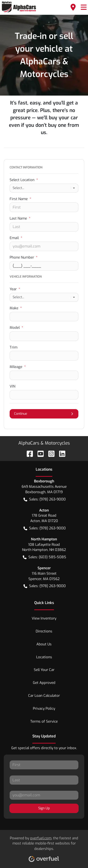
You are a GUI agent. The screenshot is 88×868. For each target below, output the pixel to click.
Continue (44, 414)
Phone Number (24, 257)
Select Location (24, 180)
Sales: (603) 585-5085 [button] (44, 557)
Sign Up (44, 808)
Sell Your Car (44, 670)
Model (16, 328)
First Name (20, 199)
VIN (12, 386)
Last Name (20, 218)
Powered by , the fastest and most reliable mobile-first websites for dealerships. (44, 847)
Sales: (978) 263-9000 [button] (45, 499)
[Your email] (44, 246)
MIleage (18, 367)
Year (15, 289)
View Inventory (44, 618)
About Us (44, 644)
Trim (13, 347)
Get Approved (44, 683)
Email (16, 238)
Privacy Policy (44, 709)
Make (16, 308)
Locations (44, 657)
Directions (44, 631)
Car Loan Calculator (44, 696)
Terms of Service (44, 721)
